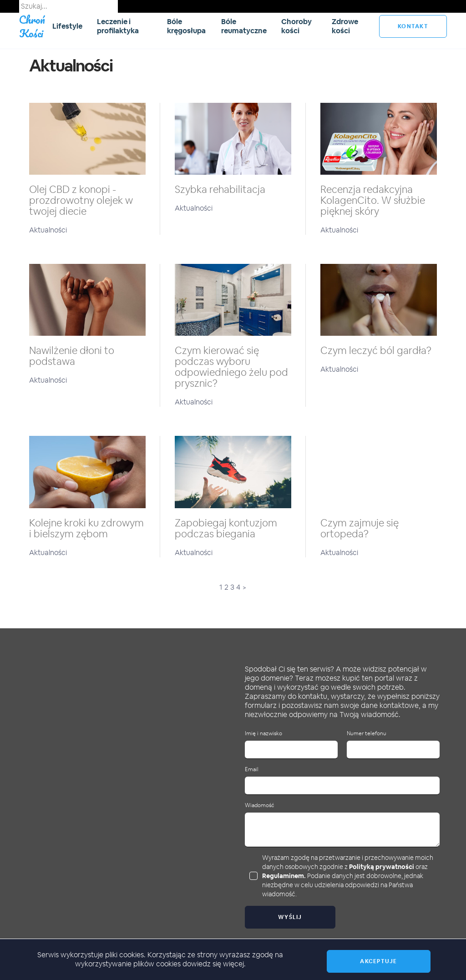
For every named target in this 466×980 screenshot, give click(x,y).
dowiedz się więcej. (214, 964)
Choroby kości (296, 26)
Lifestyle (67, 26)
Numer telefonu (367, 734)
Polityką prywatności (382, 867)
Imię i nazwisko (263, 734)
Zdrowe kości (345, 26)
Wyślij (290, 917)
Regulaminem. (284, 876)
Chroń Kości (32, 26)
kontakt (413, 26)
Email (252, 770)
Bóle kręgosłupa (186, 26)
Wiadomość (259, 806)
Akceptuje (378, 961)
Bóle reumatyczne (244, 26)
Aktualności (48, 230)
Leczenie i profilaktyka (118, 26)
